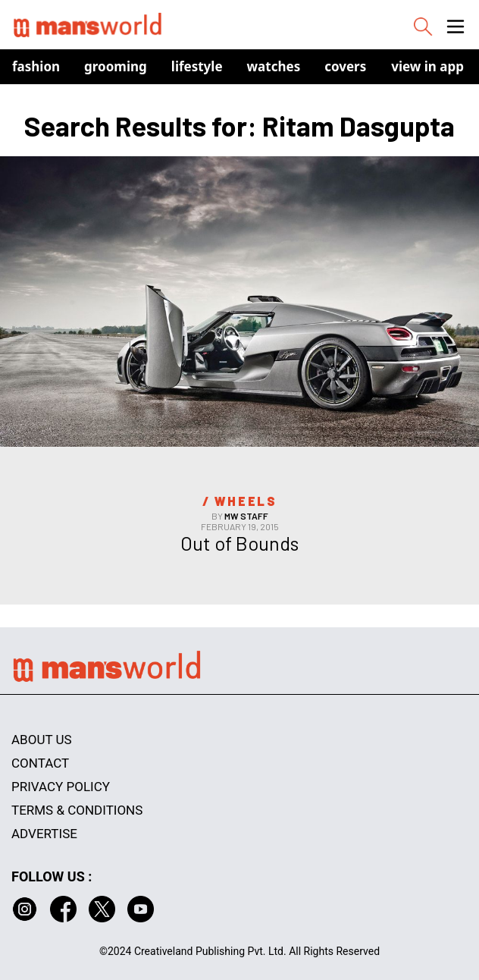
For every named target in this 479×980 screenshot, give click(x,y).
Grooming (116, 66)
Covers (345, 66)
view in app (427, 66)
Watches (274, 66)
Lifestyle (197, 66)
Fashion (36, 66)
